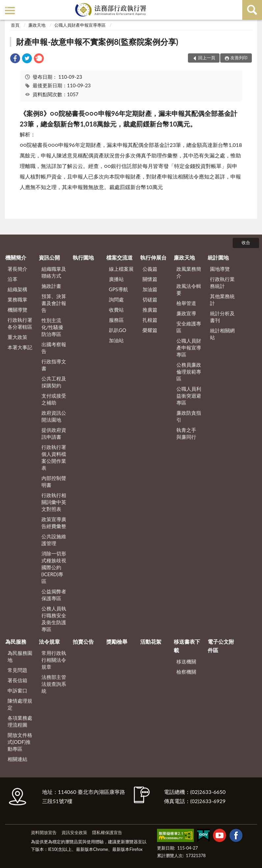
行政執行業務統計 (222, 282)
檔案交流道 (119, 257)
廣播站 (116, 279)
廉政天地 (37, 25)
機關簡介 (16, 257)
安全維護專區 (189, 327)
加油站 (116, 340)
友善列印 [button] (239, 58)
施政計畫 (51, 286)
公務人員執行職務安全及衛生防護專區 (54, 619)
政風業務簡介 (189, 272)
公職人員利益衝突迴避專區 (189, 396)
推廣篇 (150, 310)
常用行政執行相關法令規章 (54, 660)
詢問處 (116, 299)
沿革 (13, 279)
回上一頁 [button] (207, 58)
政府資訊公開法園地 (54, 416)
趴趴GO (118, 330)
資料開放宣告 (44, 832)
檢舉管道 (186, 303)
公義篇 (150, 269)
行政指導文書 (54, 365)
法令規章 (49, 642)
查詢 (252, 10)
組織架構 (17, 289)
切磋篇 (150, 299)
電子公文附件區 (221, 646)
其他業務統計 (222, 300)
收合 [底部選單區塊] (246, 242)
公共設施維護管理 (54, 540)
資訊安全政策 (74, 832)
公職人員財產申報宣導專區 (80, 25)
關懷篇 (150, 279)
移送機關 (186, 661)
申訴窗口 (17, 690)
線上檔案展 (121, 269)
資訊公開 (49, 257)
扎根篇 (150, 320)
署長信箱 (17, 680)
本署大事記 (20, 347)
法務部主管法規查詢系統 (54, 684)
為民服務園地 (20, 656)
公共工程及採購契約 (54, 382)
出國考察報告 (54, 348)
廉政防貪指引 (189, 416)
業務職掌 (17, 299)
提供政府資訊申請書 (54, 433)
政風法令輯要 (189, 289)
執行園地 (83, 257)
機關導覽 (17, 310)
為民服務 (16, 642)
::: (6, 6)
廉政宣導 (186, 313)
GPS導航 (118, 289)
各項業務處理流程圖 (20, 721)
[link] (15, 59)
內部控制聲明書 (54, 481)
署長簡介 (17, 269)
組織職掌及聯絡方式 (54, 272)
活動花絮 (151, 642)
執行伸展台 (153, 257)
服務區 (116, 320)
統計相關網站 (222, 334)
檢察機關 (186, 672)
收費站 (116, 310)
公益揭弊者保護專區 (54, 595)
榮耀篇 (150, 330)
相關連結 (17, 759)
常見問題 (17, 670)
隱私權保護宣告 (107, 832)
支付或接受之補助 (54, 399)
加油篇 (150, 289)
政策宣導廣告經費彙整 (54, 523)
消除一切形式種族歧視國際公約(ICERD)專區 (54, 567)
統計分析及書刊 (222, 317)
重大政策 (17, 337)
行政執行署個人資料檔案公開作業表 (54, 457)
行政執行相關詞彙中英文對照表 (54, 502)
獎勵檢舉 (117, 642)
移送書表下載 (187, 646)
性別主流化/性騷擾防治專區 (52, 327)
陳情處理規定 (20, 704)
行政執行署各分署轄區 (20, 323)
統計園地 (218, 257)
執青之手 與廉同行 (186, 433)
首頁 (15, 25)
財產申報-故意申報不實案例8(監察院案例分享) (97, 42)
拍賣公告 (83, 642)
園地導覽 (220, 269)
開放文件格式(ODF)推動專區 (20, 742)
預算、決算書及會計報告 (54, 303)
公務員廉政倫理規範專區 (189, 372)
